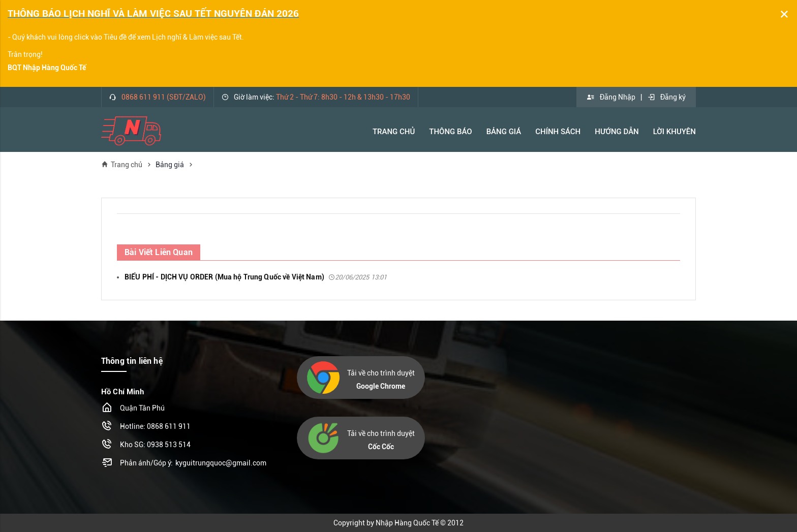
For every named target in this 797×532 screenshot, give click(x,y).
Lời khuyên (675, 132)
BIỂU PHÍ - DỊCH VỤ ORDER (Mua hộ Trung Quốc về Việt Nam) (256, 277)
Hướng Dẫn (617, 132)
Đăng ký (666, 97)
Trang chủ (122, 164)
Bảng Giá (504, 132)
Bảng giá (170, 165)
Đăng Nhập (611, 97)
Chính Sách (558, 132)
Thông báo (450, 132)
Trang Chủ (394, 132)
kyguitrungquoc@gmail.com (221, 463)
